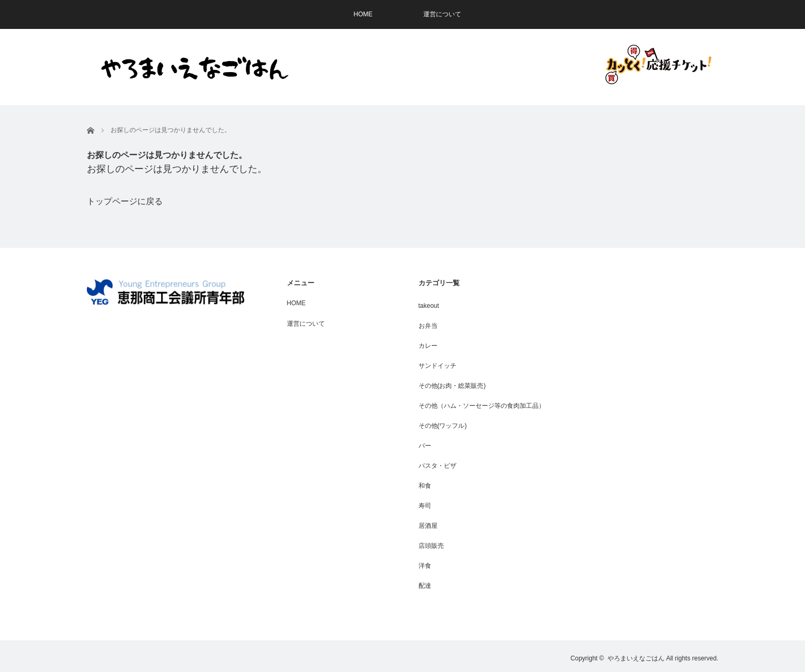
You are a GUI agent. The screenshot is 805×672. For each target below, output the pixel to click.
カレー (428, 346)
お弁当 (428, 326)
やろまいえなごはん (636, 658)
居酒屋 (428, 526)
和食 (425, 486)
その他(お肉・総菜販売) (452, 386)
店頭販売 (431, 546)
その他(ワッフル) (443, 426)
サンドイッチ (438, 366)
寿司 (425, 506)
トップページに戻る (125, 201)
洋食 (425, 566)
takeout (429, 306)
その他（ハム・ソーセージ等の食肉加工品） (482, 406)
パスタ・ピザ (438, 466)
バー (425, 446)
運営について (442, 14)
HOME (363, 14)
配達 (425, 586)
